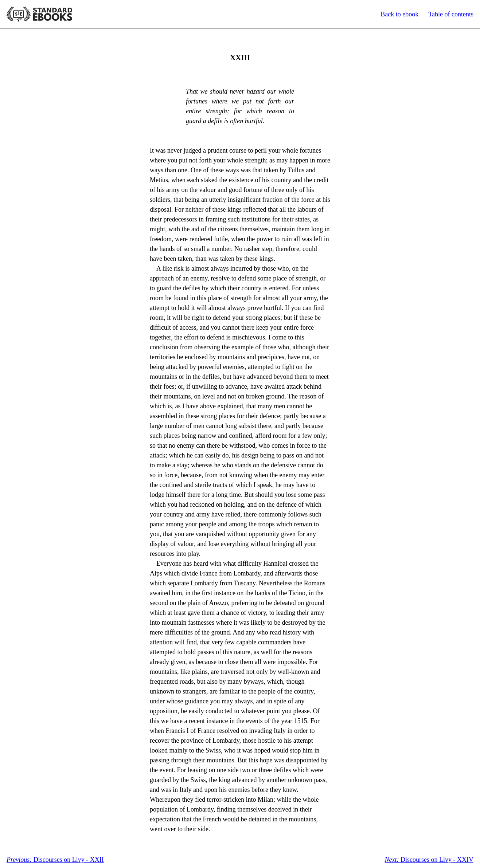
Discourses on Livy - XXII (55, 860)
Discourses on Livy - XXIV (429, 860)
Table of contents (451, 14)
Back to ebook (399, 14)
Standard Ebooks (39, 14)
